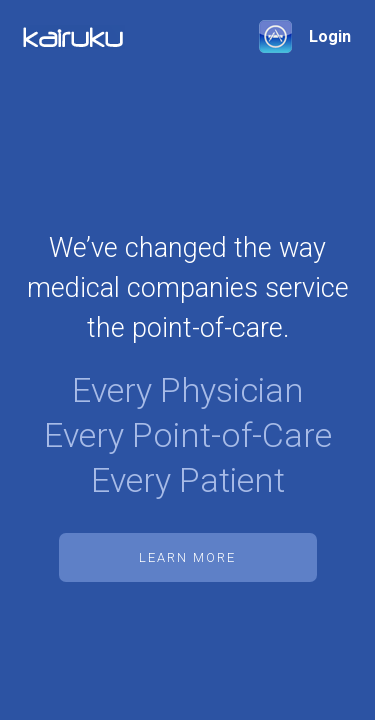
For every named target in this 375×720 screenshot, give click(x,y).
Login (330, 36)
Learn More (187, 557)
